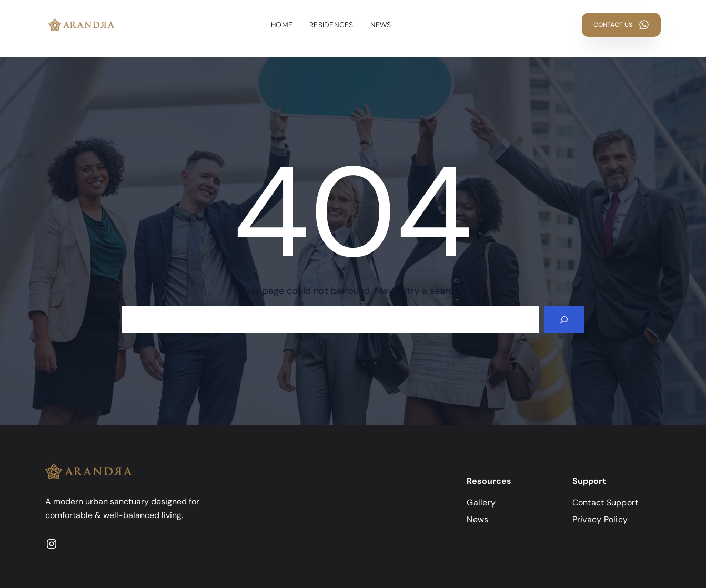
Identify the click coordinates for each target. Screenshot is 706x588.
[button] (621, 25)
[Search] (564, 320)
